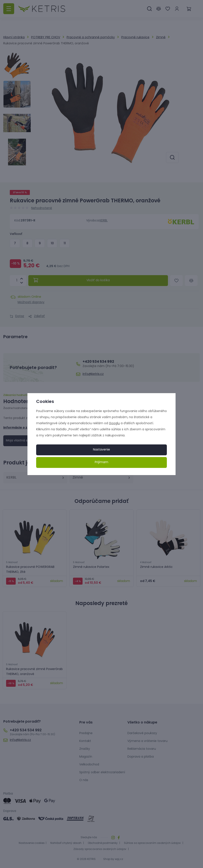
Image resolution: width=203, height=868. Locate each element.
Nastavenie (101, 450)
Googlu (114, 423)
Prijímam (101, 462)
